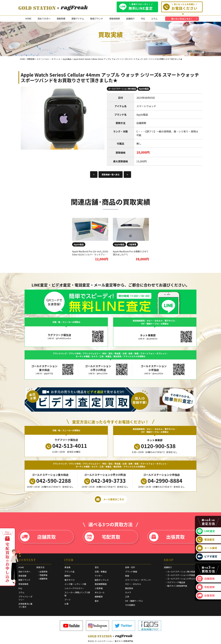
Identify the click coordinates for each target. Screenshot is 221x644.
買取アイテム (78, 19)
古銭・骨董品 (101, 572)
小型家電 (132, 244)
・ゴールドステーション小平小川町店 (182, 579)
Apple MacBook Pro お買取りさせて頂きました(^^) (131, 253)
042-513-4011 (66, 446)
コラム (154, 19)
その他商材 (130, 605)
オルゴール (100, 592)
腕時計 (67, 576)
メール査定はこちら (109, 499)
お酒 (66, 604)
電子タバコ (69, 580)
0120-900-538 (155, 446)
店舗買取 (38, 537)
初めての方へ (44, 19)
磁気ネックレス (102, 580)
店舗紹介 (130, 19)
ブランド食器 (131, 572)
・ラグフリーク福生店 (175, 582)
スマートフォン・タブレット (138, 580)
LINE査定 (206, 531)
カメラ (128, 592)
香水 (97, 601)
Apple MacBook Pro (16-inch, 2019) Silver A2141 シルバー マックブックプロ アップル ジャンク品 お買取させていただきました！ (90, 256)
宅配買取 (102, 537)
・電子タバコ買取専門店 (176, 586)
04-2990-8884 (162, 481)
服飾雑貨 (99, 597)
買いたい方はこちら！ (182, 19)
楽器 (127, 576)
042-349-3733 (105, 481)
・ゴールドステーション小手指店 (180, 575)
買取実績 (61, 19)
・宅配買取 (42, 575)
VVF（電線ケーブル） (135, 601)
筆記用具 (129, 588)
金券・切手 (130, 567)
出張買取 (167, 537)
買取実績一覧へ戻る (111, 175)
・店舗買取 (42, 579)
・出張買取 (42, 572)
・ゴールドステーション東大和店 (180, 572)
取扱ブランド (97, 19)
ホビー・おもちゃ (133, 584)
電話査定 (206, 540)
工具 (127, 597)
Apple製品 (144, 89)
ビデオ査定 (207, 556)
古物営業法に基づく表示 (25, 605)
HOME (28, 19)
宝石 (97, 567)
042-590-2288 (50, 481)
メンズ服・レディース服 (75, 584)
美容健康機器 (101, 584)
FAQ (143, 19)
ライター (99, 576)
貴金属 (67, 567)
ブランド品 (69, 572)
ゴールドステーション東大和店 (122, 89)
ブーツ (67, 600)
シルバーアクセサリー (74, 588)
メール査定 (207, 548)
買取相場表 (115, 19)
